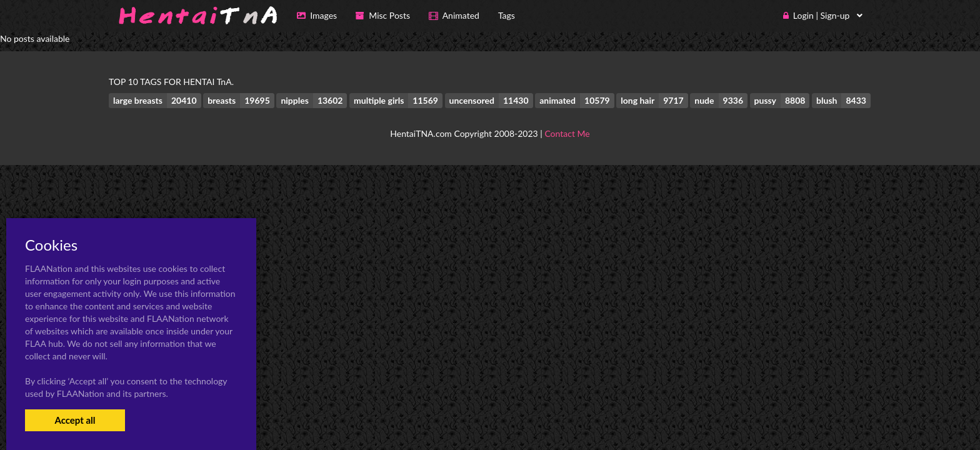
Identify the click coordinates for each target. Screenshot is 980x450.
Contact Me (567, 133)
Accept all (75, 420)
